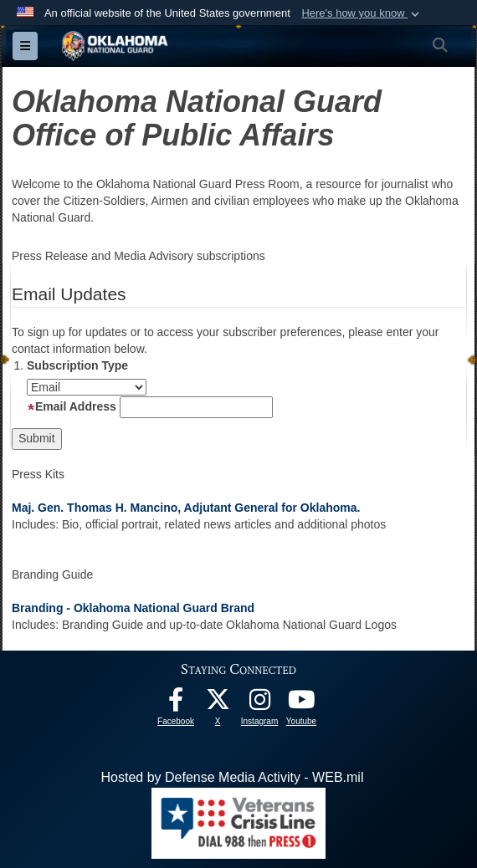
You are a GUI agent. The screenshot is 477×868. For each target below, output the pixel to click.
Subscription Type (77, 365)
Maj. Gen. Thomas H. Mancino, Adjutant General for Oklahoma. (186, 508)
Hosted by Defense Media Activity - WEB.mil (233, 777)
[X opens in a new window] (218, 704)
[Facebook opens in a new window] (176, 704)
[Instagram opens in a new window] (259, 704)
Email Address (72, 406)
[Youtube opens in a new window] (301, 704)
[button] (362, 13)
